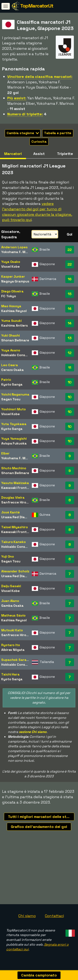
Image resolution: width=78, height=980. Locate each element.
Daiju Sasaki (11, 586)
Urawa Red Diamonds (18, 517)
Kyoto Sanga (12, 384)
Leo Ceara (10, 365)
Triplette (65, 154)
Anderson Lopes (14, 247)
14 (70, 309)
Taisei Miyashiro (14, 527)
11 (70, 368)
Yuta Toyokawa (14, 424)
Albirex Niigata (13, 650)
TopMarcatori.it (37, 6)
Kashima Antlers (15, 325)
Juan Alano (10, 601)
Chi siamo (27, 916)
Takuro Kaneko (14, 542)
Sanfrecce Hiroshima (19, 502)
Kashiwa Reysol (14, 311)
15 (70, 294)
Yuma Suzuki (11, 321)
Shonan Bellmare (15, 340)
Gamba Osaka (12, 606)
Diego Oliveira (12, 291)
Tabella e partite (58, 133)
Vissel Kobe (11, 267)
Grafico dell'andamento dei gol (39, 827)
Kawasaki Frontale (16, 488)
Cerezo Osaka (12, 370)
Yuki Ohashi (11, 335)
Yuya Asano (11, 350)
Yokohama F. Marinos (18, 252)
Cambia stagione (23, 133)
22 (70, 250)
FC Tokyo (9, 296)
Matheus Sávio (13, 615)
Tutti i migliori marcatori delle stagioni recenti (41, 817)
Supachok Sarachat (18, 660)
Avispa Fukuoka (14, 443)
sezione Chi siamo (33, 732)
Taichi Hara (10, 674)
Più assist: (17, 98)
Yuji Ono (8, 556)
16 (70, 279)
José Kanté (11, 512)
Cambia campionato (39, 975)
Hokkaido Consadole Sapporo (25, 355)
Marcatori (13, 154)
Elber (5, 453)
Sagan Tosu (11, 399)
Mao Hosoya (11, 306)
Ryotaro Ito (11, 645)
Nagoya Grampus (15, 281)
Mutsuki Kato (12, 630)
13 (70, 338)
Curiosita (39, 142)
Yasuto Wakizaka (15, 483)
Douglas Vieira (13, 497)
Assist (39, 154)
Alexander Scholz (15, 571)
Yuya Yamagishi (14, 439)
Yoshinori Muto (14, 409)
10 (70, 382)
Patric (6, 380)
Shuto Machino (14, 468)
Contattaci (54, 916)
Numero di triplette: (25, 114)
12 (70, 353)
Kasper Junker (13, 277)
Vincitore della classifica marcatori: (40, 77)
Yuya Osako (11, 262)
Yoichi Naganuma (15, 394)
